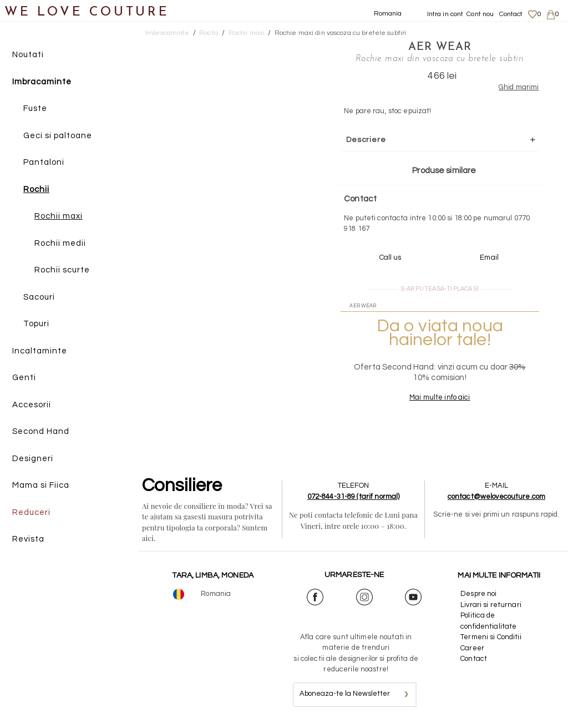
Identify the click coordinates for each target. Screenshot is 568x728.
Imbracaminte (42, 82)
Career (472, 648)
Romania (388, 14)
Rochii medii (60, 243)
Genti (24, 378)
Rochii (36, 189)
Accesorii (32, 405)
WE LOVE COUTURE (87, 12)
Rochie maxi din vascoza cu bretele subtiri (340, 33)
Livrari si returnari (491, 605)
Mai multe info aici (440, 397)
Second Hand (41, 431)
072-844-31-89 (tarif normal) (354, 497)
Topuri (36, 324)
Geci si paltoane (58, 136)
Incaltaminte (40, 351)
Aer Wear (440, 47)
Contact (511, 14)
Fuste (35, 108)
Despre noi (478, 594)
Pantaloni (44, 162)
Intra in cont (445, 14)
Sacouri (39, 297)
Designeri (33, 459)
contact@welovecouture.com (496, 497)
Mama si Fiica (41, 485)
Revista (28, 539)
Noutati (28, 55)
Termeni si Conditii (491, 637)
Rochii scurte (62, 270)
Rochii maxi (59, 216)
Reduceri (31, 512)
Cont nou (480, 14)
